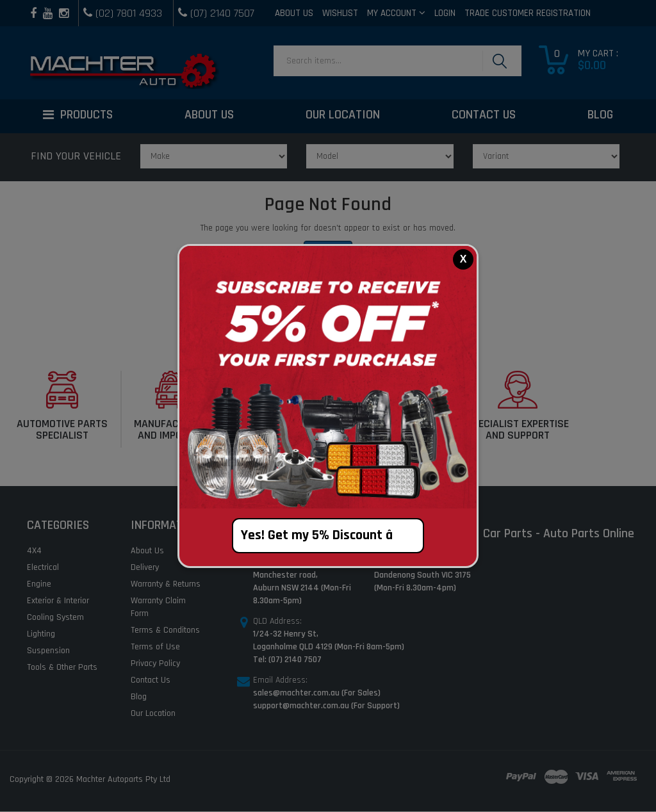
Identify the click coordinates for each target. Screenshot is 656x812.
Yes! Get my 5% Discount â (328, 535)
